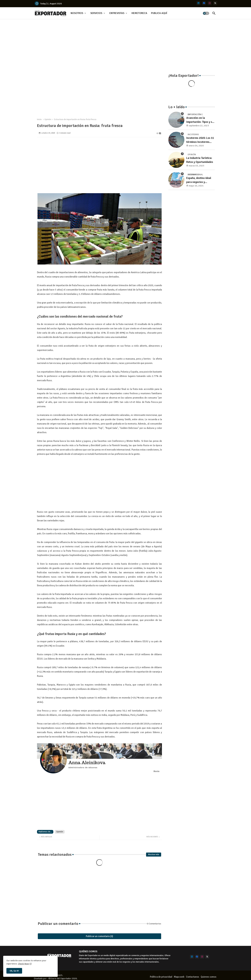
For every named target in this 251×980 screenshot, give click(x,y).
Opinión (48, 119)
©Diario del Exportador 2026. (63, 978)
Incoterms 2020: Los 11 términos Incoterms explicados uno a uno (200, 140)
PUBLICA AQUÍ (159, 13)
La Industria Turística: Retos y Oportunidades (200, 160)
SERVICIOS (96, 13)
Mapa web (179, 977)
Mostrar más (154, 854)
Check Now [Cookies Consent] (23, 964)
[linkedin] (198, 3)
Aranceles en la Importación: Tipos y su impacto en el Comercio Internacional (200, 120)
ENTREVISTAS (117, 13)
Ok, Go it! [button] (14, 971)
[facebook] (204, 3)
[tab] (79, 13)
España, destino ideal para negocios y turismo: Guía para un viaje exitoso (199, 180)
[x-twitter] (215, 3)
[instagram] (210, 3)
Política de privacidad (161, 977)
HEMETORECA (139, 13)
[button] (206, 13)
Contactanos (193, 977)
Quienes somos (209, 977)
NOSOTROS (77, 13)
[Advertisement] (125, 45)
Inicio (39, 119)
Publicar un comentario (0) (99, 936)
